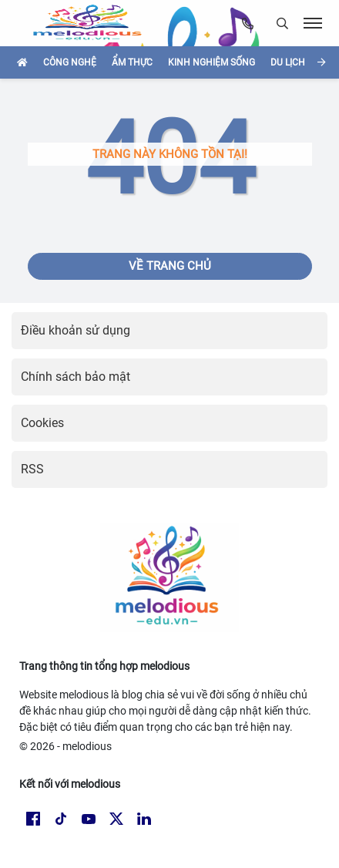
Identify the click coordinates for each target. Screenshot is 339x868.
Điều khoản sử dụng (76, 330)
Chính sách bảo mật (76, 377)
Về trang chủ (170, 266)
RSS (32, 469)
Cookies (42, 423)
